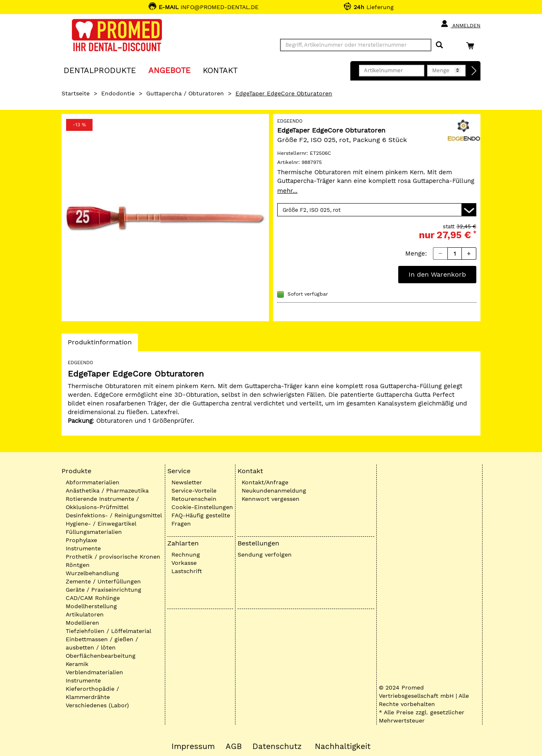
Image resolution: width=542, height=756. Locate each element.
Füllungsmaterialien (94, 532)
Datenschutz (277, 747)
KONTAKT (220, 70)
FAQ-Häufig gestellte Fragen (201, 519)
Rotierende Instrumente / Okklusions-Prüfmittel (102, 503)
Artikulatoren (85, 614)
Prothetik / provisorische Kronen (113, 557)
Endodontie (118, 93)
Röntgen (78, 565)
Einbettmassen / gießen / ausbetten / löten (102, 643)
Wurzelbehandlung (92, 573)
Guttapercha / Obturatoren (185, 93)
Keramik (77, 664)
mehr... (287, 191)
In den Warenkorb (437, 274)
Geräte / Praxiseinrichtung (103, 590)
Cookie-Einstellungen (202, 507)
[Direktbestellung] (474, 71)
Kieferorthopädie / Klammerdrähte (92, 693)
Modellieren (82, 623)
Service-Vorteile (194, 491)
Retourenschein (194, 499)
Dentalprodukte (100, 70)
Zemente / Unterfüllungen (103, 581)
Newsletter (187, 482)
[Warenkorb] (472, 46)
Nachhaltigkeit (343, 747)
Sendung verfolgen (265, 555)
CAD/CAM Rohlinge (93, 598)
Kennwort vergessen (271, 499)
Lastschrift (187, 571)
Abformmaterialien (93, 482)
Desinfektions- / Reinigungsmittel (114, 515)
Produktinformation (100, 344)
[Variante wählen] (377, 210)
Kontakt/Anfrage (265, 482)
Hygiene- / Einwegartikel (101, 524)
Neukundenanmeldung (274, 491)
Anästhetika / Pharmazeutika (107, 491)
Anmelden (460, 24)
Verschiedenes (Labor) (97, 705)
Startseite (76, 93)
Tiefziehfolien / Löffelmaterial (108, 631)
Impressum (193, 747)
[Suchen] (439, 45)
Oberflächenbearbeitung (101, 656)
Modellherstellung (91, 606)
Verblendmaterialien (94, 672)
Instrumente (83, 548)
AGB (234, 747)
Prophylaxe (81, 540)
